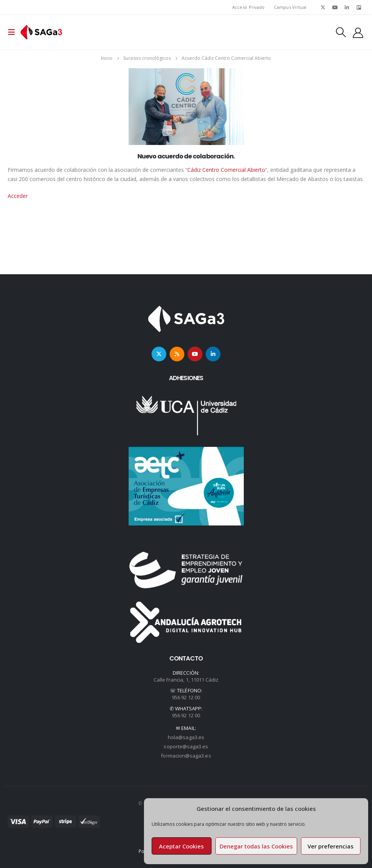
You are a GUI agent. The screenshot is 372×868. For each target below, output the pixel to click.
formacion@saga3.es (186, 756)
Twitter (159, 354)
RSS (177, 354)
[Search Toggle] (341, 32)
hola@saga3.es (186, 737)
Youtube (195, 354)
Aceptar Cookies (181, 846)
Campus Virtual (290, 7)
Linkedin (213, 354)
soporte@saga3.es (186, 746)
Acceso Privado (249, 7)
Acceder (18, 196)
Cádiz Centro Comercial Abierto (226, 170)
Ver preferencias (331, 846)
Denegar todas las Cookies (256, 846)
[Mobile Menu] (14, 32)
